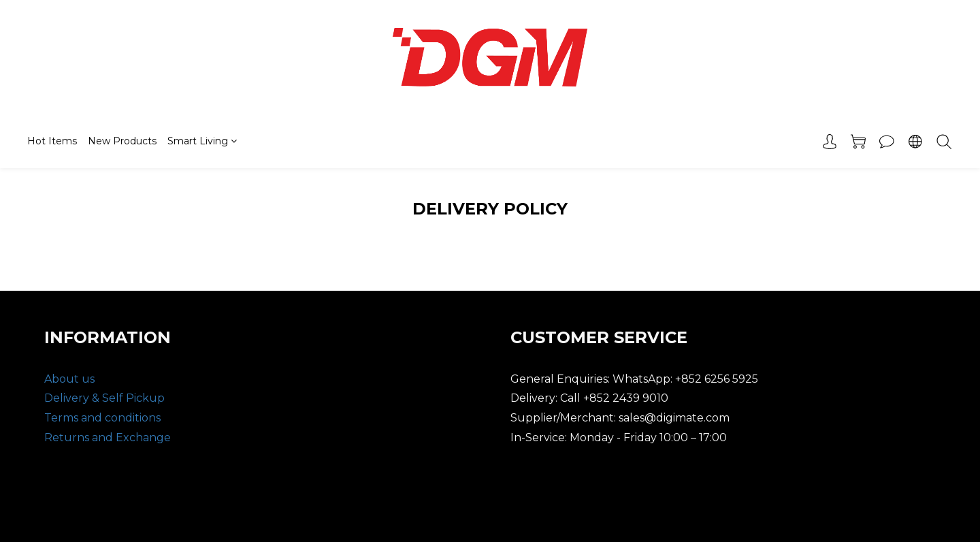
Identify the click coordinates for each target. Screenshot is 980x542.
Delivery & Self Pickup (104, 398)
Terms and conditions (102, 418)
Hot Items (52, 141)
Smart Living (202, 141)
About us (69, 379)
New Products (122, 141)
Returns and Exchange (108, 437)
